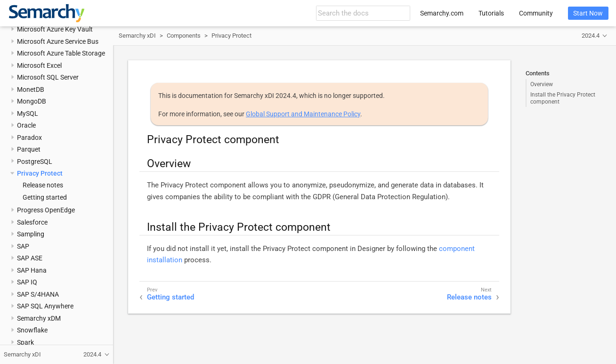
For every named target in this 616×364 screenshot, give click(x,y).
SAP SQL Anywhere (45, 306)
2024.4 (591, 36)
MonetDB (31, 89)
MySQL (28, 113)
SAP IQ (27, 282)
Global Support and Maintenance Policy (303, 114)
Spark (25, 342)
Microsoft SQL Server (48, 77)
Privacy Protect (40, 173)
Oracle (26, 125)
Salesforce (32, 222)
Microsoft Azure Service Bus (58, 41)
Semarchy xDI (137, 36)
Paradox (29, 138)
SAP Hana (32, 270)
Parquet (29, 149)
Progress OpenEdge (46, 210)
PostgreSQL (35, 162)
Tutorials (491, 13)
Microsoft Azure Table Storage (61, 53)
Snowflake (32, 330)
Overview (542, 84)
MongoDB (32, 101)
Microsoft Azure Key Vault (55, 29)
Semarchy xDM (39, 318)
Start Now (588, 13)
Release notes (43, 185)
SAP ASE (30, 258)
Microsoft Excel (39, 65)
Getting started (45, 197)
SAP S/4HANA (38, 294)
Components (184, 36)
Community (536, 13)
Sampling (31, 234)
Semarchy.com (442, 13)
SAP (23, 246)
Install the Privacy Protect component (563, 98)
